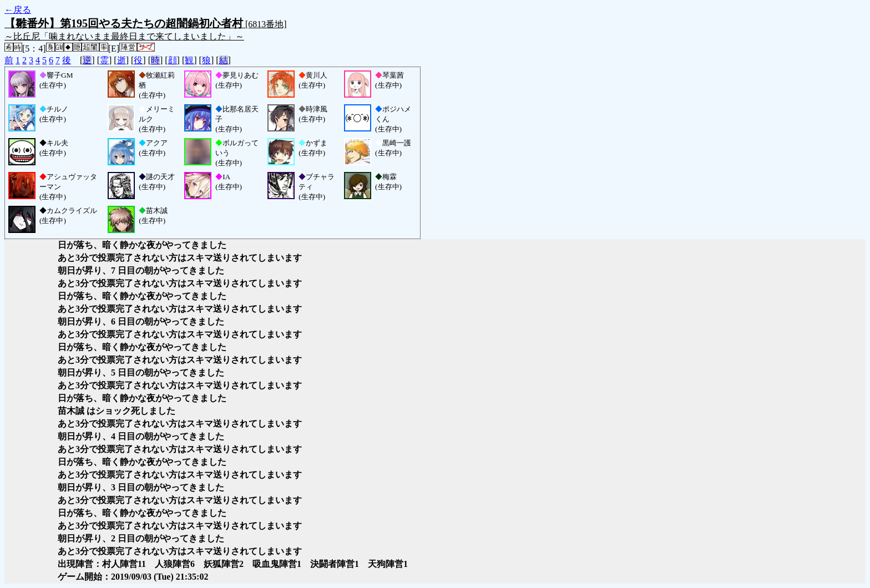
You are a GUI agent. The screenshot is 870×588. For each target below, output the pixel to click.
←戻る (18, 10)
